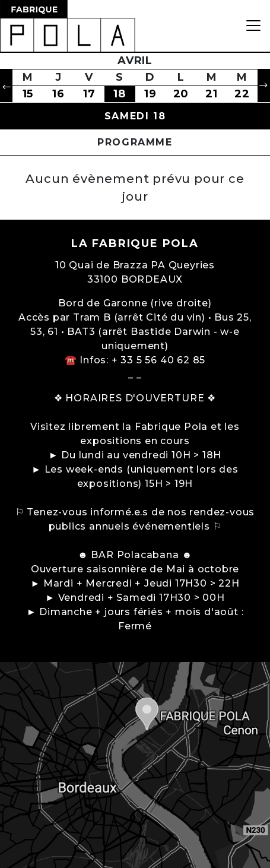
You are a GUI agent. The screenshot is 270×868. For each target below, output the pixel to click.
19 (150, 94)
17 (89, 94)
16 (58, 94)
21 (212, 94)
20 (181, 94)
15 (28, 94)
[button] (6, 86)
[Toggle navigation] (253, 26)
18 (120, 94)
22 (242, 94)
